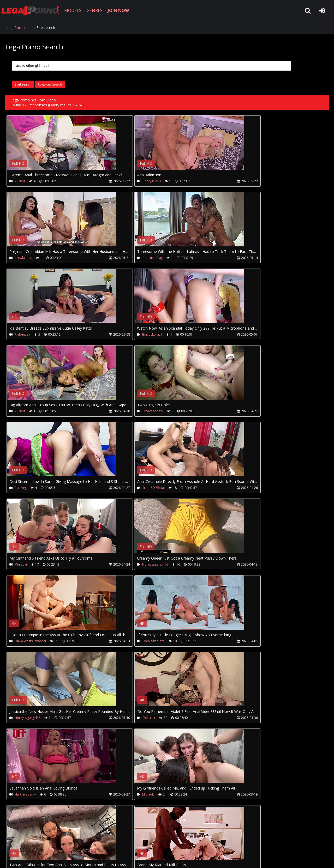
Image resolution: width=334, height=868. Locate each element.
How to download (91, 843)
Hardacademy (132, 566)
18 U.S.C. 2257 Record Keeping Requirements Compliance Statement (171, 859)
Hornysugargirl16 (242, 412)
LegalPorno (15, 28)
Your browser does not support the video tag (62, 146)
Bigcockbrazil (239, 258)
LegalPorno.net (34, 10)
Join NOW (14, 843)
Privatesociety (132, 335)
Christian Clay (25, 258)
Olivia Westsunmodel (30, 489)
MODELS (76, 10)
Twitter (123, 843)
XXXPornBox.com (153, 843)
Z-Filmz (20, 181)
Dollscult (21, 566)
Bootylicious (131, 181)
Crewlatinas (238, 181)
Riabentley (130, 258)
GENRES (98, 10)
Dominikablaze (133, 489)
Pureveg (235, 335)
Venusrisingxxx (133, 643)
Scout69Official (26, 412)
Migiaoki (128, 412)
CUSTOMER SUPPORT (47, 843)
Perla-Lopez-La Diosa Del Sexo (37, 720)
